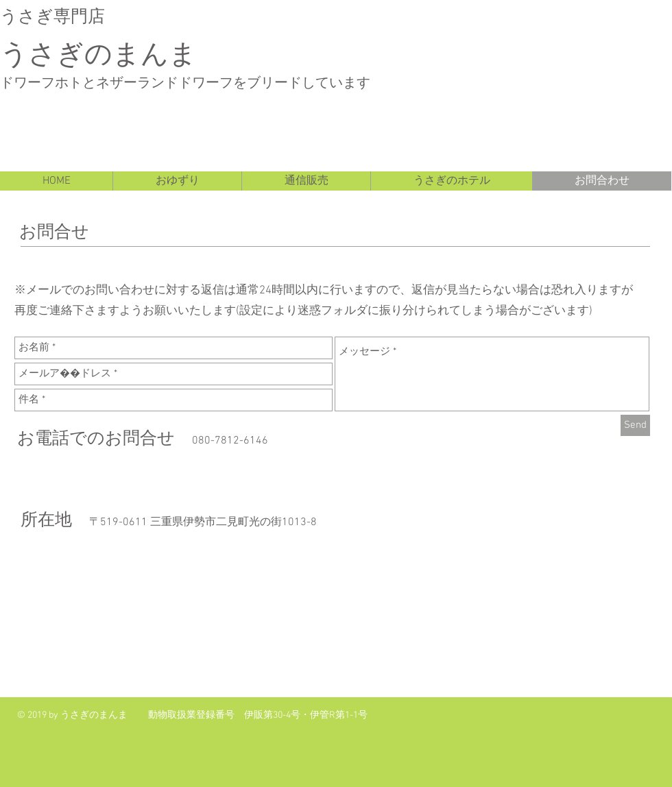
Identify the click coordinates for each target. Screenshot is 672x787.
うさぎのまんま (98, 52)
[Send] (635, 425)
